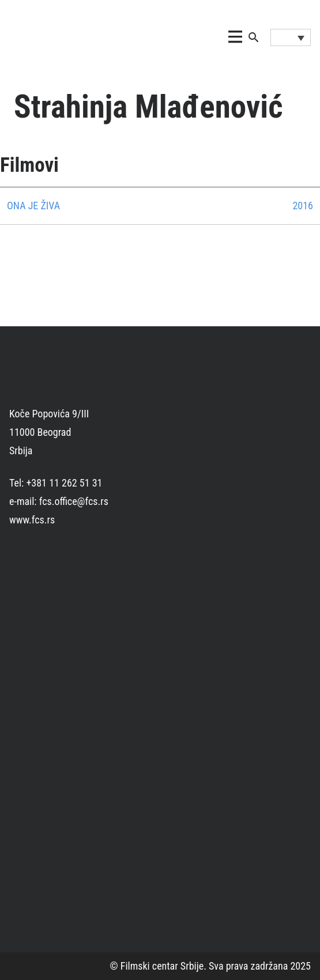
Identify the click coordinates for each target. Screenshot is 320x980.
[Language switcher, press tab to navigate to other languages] (291, 37)
